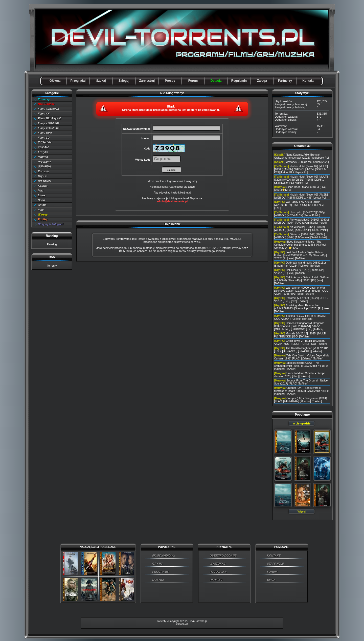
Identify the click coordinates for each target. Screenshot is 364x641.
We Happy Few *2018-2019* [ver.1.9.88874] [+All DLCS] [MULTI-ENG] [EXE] (299, 205)
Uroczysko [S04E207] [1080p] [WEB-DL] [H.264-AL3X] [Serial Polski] (300, 214)
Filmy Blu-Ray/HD (50, 118)
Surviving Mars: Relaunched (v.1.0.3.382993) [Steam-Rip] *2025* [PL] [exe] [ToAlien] (302, 308)
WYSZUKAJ (218, 564)
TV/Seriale (45, 142)
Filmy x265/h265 (49, 128)
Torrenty (52, 266)
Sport (42, 200)
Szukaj (101, 81)
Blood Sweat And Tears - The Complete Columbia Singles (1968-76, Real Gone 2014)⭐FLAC (300, 245)
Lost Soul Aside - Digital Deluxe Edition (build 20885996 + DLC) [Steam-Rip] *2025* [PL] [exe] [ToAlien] (300, 255)
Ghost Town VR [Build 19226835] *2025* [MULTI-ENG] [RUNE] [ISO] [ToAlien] (300, 342)
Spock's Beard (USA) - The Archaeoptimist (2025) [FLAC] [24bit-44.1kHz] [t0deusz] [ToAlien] (301, 366)
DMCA (271, 580)
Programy (44, 162)
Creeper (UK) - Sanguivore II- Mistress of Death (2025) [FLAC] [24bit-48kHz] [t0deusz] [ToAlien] (302, 391)
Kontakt (308, 81)
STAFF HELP (276, 564)
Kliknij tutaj (190, 181)
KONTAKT (274, 555)
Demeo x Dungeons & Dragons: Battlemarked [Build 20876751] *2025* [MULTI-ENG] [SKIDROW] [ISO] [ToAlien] (299, 326)
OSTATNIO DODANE (223, 555)
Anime (42, 205)
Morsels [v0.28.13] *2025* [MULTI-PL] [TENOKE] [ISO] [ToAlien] (300, 335)
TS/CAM (43, 147)
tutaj (188, 193)
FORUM (272, 572)
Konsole (43, 171)
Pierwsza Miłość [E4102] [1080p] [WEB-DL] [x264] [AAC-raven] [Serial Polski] (301, 221)
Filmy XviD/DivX (49, 109)
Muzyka (43, 157)
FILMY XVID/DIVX (164, 555)
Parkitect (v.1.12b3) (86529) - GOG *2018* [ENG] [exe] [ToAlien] (301, 300)
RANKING (216, 580)
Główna (55, 81)
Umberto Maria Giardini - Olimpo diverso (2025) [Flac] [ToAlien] (300, 375)
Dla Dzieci (44, 181)
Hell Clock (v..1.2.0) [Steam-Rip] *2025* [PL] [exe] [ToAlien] (299, 271)
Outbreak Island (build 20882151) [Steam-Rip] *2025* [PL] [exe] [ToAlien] (300, 264)
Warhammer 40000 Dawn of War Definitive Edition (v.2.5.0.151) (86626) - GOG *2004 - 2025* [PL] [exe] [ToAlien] (301, 291)
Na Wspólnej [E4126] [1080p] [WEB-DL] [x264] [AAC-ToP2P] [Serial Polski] (301, 228)
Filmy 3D (44, 138)
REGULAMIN (218, 572)
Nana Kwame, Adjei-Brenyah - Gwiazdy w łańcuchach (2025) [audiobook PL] (301, 156)
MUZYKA (158, 580)
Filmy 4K (44, 114)
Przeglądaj (78, 81)
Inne (41, 210)
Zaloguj (124, 81)
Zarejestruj (147, 81)
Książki (43, 186)
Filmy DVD (45, 133)
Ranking (52, 244)
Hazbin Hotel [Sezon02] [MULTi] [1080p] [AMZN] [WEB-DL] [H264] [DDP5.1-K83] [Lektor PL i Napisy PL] (301, 169)
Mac (41, 190)
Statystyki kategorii (51, 224)
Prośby (170, 81)
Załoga (262, 81)
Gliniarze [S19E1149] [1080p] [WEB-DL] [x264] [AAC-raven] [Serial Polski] (300, 236)
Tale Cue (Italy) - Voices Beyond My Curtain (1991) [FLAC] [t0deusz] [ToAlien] (301, 357)
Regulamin (239, 81)
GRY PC (158, 564)
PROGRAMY (161, 572)
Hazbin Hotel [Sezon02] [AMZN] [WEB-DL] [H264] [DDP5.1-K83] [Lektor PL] (301, 196)
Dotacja (216, 81)
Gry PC (43, 176)
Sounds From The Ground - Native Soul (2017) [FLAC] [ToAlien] (301, 382)
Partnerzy (285, 81)
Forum (193, 81)
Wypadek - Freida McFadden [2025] (307, 162)
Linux (42, 195)
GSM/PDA (44, 166)
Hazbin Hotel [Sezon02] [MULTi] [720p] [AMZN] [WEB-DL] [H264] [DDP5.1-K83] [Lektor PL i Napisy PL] (301, 180)
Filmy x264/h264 (49, 123)
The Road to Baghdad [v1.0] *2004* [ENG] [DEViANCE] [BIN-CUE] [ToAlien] (301, 350)
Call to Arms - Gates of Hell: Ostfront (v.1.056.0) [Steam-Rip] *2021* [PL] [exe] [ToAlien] (302, 280)
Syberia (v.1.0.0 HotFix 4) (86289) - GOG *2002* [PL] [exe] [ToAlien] (301, 317)
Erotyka (43, 152)
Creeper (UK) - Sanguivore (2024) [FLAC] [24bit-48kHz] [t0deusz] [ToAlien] (300, 400)
